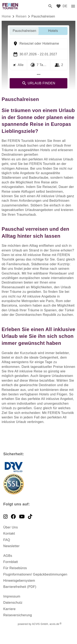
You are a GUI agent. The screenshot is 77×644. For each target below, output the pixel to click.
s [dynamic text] (11, 556)
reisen (21, 16)
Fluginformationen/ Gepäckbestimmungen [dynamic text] (35, 574)
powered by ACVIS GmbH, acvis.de (39, 624)
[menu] (65, 6)
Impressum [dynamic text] (12, 596)
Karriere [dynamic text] (9, 609)
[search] (50, 6)
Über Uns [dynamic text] (11, 527)
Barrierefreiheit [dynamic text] (15, 587)
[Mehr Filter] (39, 74)
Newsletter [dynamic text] (11, 546)
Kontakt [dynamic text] (9, 533)
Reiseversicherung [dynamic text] (18, 615)
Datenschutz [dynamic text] (13, 603)
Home (6, 16)
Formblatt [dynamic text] (11, 562)
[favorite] (59, 6)
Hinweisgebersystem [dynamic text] (19, 581)
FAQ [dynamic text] (7, 540)
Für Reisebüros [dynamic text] (15, 568)
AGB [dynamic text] (7, 556)
